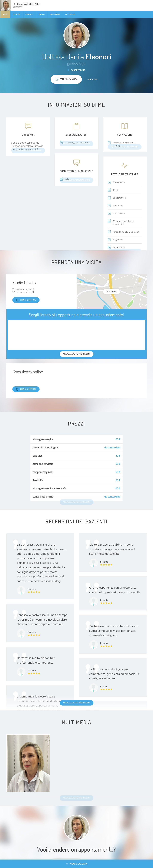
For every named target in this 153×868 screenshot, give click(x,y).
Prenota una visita (76, 864)
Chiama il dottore (26, 300)
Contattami (92, 79)
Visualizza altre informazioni (77, 703)
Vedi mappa (112, 291)
